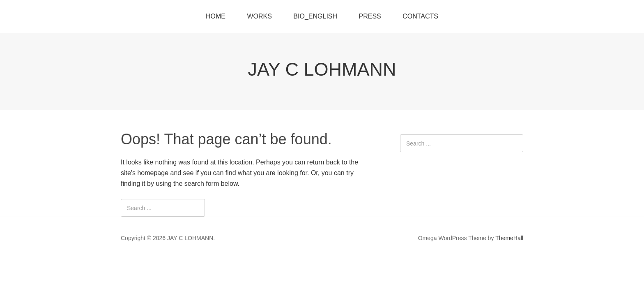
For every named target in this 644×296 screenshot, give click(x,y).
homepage (153, 173)
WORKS (259, 16)
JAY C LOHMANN (322, 69)
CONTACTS (420, 16)
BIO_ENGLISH (315, 16)
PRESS (370, 16)
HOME (216, 16)
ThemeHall (509, 238)
